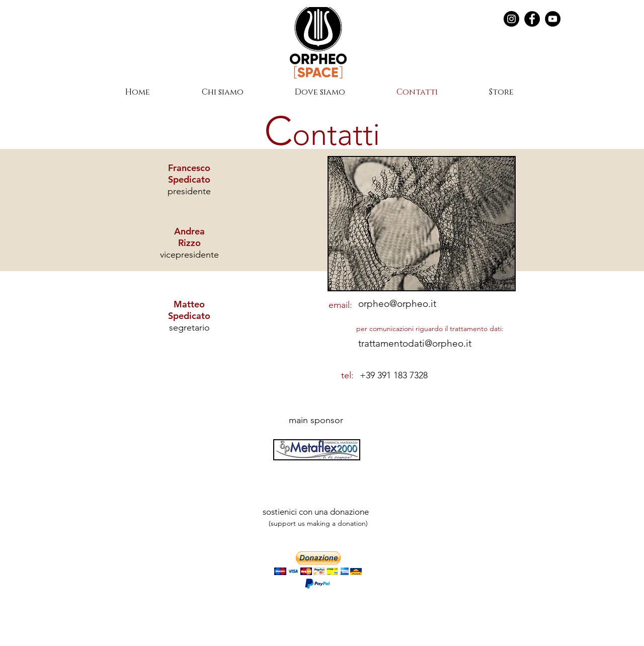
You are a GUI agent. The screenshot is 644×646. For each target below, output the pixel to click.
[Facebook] (532, 19)
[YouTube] (553, 19)
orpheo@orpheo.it (397, 304)
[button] (318, 563)
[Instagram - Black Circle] (511, 19)
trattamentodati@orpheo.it (415, 343)
